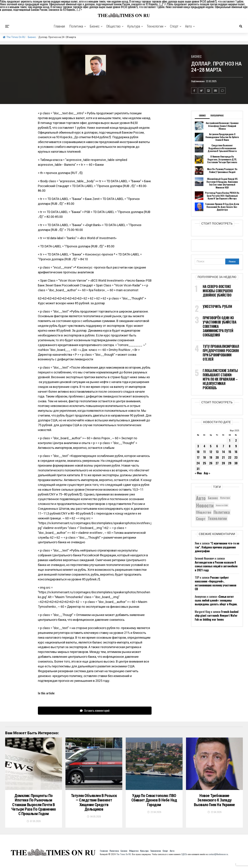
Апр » (207, 473)
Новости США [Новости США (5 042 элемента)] (222, 505)
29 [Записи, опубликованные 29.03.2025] (230, 463)
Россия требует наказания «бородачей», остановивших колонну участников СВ (216, 583)
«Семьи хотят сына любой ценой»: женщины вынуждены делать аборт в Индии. (216, 600)
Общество (113, 26)
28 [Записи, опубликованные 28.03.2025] (223, 463)
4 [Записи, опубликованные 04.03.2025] (204, 446)
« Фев (198, 473)
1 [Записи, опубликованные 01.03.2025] (230, 440)
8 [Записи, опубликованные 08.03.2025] (230, 446)
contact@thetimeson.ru (218, 859)
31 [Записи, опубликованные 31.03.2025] (198, 469)
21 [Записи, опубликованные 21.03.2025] (223, 457)
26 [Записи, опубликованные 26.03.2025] (211, 463)
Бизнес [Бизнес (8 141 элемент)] (213, 498)
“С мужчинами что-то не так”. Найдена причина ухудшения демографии (217, 547)
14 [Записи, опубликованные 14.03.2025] (223, 452)
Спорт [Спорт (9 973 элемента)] (201, 518)
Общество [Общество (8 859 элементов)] (204, 512)
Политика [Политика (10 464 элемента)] (222, 512)
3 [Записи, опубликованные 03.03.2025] (198, 446)
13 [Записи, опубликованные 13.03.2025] (217, 452)
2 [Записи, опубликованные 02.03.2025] (236, 440)
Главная (59, 26)
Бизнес (95, 26)
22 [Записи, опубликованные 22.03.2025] (230, 457)
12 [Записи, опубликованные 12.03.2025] (211, 452)
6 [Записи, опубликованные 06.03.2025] (217, 446)
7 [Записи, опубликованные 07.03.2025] (223, 446)
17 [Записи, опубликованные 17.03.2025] (198, 457)
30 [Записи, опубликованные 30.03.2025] (236, 463)
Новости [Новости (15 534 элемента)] (205, 505)
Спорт (174, 26)
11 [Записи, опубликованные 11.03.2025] (204, 452)
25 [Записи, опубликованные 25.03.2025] (204, 463)
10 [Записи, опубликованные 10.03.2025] (198, 452)
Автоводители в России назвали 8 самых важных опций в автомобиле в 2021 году (216, 566)
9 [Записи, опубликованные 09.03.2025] (236, 446)
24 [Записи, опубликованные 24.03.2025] (198, 463)
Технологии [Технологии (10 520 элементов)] (217, 518)
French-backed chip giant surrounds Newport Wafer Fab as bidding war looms (217, 615)
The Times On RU (14, 37)
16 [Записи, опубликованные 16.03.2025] (236, 452)
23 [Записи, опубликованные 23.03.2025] (236, 457)
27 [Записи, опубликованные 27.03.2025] (217, 463)
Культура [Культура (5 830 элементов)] (225, 498)
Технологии (155, 26)
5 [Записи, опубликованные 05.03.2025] (211, 446)
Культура (134, 26)
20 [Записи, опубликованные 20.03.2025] (217, 457)
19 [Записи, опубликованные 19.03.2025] (211, 457)
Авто (188, 26)
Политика (76, 26)
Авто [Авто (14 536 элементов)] (201, 498)
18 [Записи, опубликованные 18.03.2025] (204, 457)
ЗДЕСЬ (184, 859)
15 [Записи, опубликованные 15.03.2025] (230, 452)
